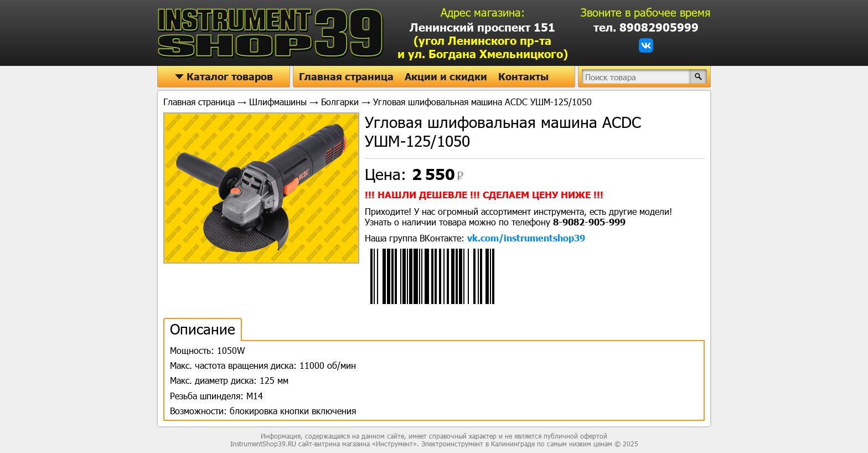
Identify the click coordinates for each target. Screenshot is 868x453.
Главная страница (346, 76)
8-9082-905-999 (589, 222)
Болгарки (340, 102)
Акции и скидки (446, 76)
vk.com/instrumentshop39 (526, 238)
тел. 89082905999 (646, 27)
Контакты (523, 76)
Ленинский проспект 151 (483, 40)
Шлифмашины (278, 102)
